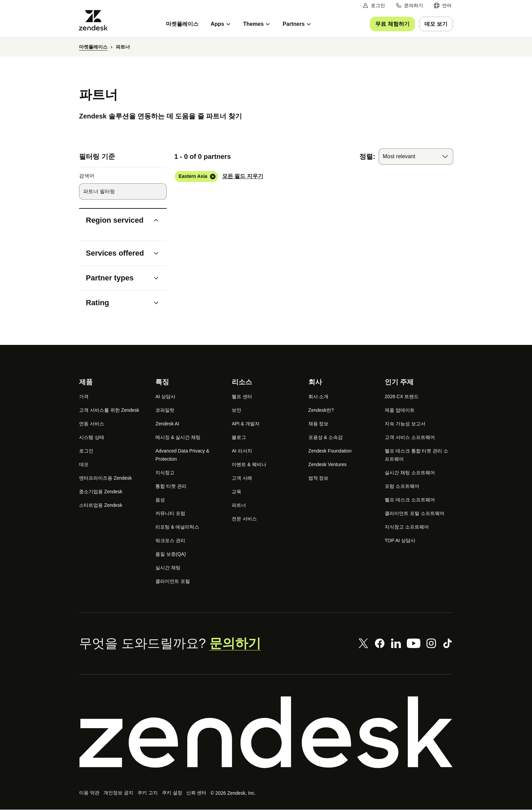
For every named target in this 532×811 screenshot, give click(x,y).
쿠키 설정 (171, 794)
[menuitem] (443, 6)
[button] (117, 221)
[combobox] (416, 157)
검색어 (87, 176)
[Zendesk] (266, 733)
